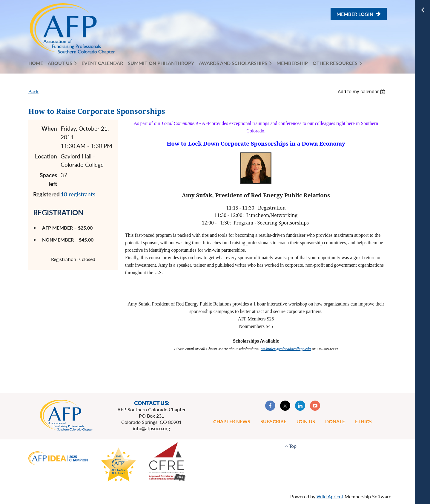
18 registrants (78, 194)
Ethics (363, 421)
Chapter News (232, 421)
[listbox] (362, 92)
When (49, 128)
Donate (335, 421)
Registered (45, 194)
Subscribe (273, 421)
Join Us (306, 421)
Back (33, 91)
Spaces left (48, 179)
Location (46, 156)
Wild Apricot (330, 496)
